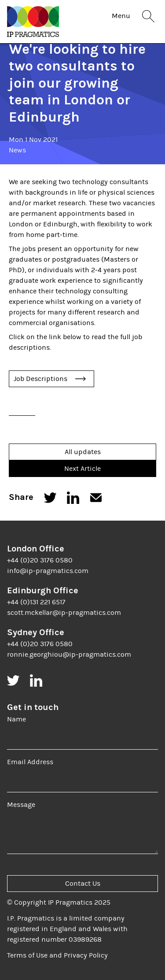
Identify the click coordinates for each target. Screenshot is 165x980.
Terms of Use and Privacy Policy (57, 955)
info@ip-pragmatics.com (48, 571)
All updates (83, 452)
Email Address (30, 762)
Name (16, 719)
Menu (121, 16)
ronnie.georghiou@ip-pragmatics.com (69, 655)
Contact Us (83, 884)
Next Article (82, 469)
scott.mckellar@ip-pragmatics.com (64, 613)
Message (21, 805)
